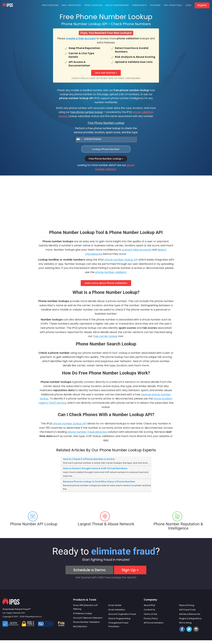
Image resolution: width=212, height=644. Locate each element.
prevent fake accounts (137, 250)
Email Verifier (115, 605)
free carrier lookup (105, 336)
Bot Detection (80, 626)
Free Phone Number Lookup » (106, 159)
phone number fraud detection (88, 432)
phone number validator (111, 272)
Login (188, 5)
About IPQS (149, 605)
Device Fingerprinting (117, 5)
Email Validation (117, 610)
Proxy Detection (50, 5)
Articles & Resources (190, 614)
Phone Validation (93, 5)
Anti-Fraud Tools (173, 5)
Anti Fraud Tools (187, 610)
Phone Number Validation (87, 622)
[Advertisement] (106, 207)
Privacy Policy (151, 618)
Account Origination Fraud (122, 614)
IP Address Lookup (83, 613)
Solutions (155, 5)
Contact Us (149, 610)
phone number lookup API (121, 260)
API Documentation (154, 623)
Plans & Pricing (187, 605)
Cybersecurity (139, 5)
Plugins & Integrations (190, 618)
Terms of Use (150, 614)
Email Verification (71, 5)
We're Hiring (185, 623)
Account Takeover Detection (88, 618)
